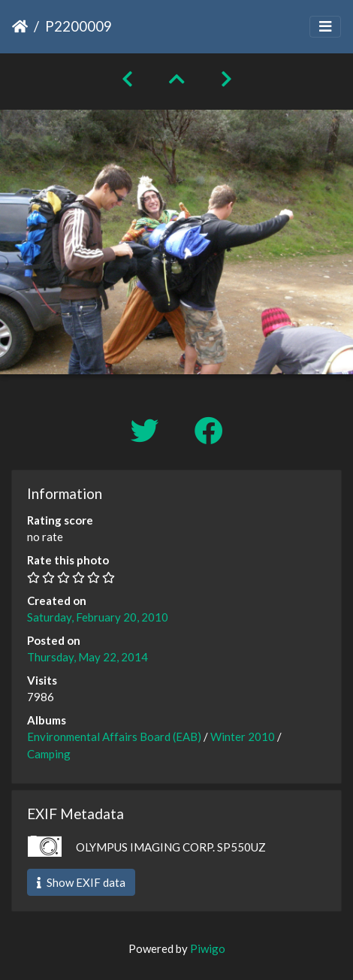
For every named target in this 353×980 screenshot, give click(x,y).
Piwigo (208, 948)
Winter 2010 (243, 737)
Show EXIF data (81, 882)
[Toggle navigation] (325, 27)
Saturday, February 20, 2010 (98, 617)
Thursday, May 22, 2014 (87, 657)
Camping (49, 754)
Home (20, 26)
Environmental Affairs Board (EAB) (114, 737)
